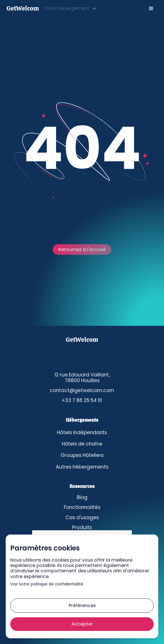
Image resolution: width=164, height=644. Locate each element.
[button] (70, 8)
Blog (82, 497)
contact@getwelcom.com (82, 390)
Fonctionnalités (82, 507)
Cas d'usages (82, 517)
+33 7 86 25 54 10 (82, 400)
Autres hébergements (82, 467)
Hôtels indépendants (82, 432)
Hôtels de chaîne (82, 444)
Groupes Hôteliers (82, 455)
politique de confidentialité (57, 584)
